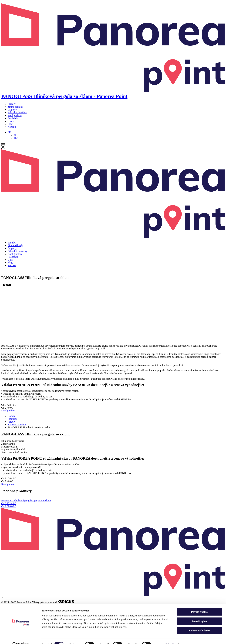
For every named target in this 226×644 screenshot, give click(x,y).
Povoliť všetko (199, 605)
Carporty (12, 110)
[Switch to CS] (16, 135)
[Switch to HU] (16, 138)
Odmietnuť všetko (200, 624)
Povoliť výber (199, 615)
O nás (11, 121)
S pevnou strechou (17, 425)
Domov (11, 416)
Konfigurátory (15, 115)
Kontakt (12, 127)
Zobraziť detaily (166, 638)
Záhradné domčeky (17, 112)
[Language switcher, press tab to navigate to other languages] (9, 132)
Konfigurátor (8, 411)
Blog (10, 124)
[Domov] (113, 93)
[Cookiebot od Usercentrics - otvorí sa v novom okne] (21, 638)
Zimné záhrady (15, 107)
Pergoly (12, 104)
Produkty (12, 419)
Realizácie (13, 118)
